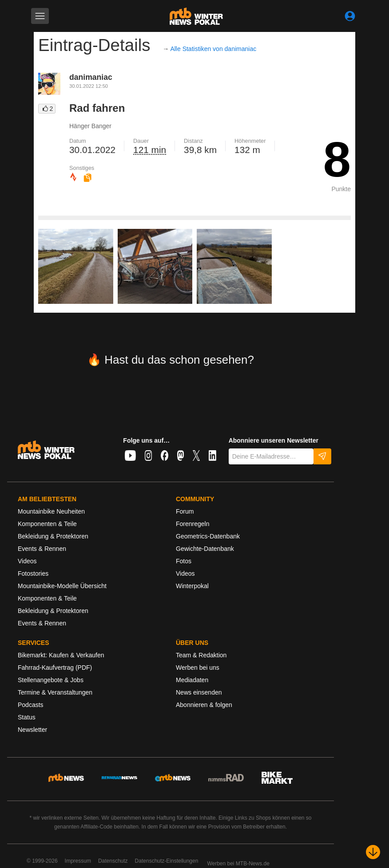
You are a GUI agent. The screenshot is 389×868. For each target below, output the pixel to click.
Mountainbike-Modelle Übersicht (62, 586)
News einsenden (199, 692)
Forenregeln (193, 524)
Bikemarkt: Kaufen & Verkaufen (61, 655)
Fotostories (33, 573)
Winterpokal (192, 586)
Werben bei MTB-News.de (238, 864)
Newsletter (32, 730)
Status (27, 717)
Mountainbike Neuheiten (51, 511)
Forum (185, 511)
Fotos (184, 561)
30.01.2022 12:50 (89, 86)
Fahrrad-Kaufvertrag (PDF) (55, 668)
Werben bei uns (198, 668)
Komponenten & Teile (47, 524)
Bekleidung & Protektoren (53, 536)
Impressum (78, 861)
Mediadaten (192, 680)
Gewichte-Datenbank (205, 549)
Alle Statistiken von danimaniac (213, 49)
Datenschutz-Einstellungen (167, 861)
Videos (27, 561)
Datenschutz (113, 861)
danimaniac (91, 77)
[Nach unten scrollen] (373, 852)
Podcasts (31, 705)
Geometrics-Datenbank (208, 536)
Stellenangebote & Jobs (51, 680)
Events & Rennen (42, 549)
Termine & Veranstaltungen (55, 692)
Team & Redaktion (201, 655)
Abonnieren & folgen (204, 705)
